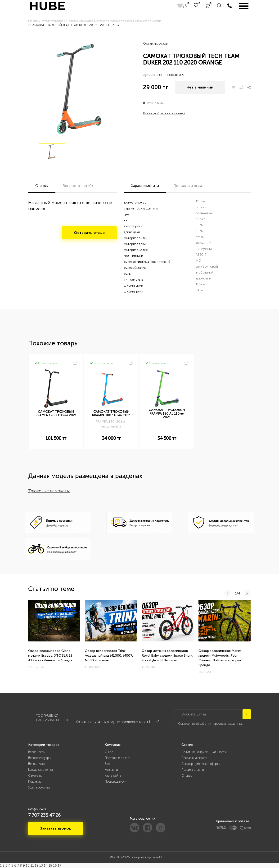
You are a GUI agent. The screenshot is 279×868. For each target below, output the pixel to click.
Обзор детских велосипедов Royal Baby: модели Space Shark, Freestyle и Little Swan (167, 656)
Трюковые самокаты (49, 491)
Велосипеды (37, 752)
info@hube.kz (37, 809)
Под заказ (35, 782)
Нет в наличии (200, 87)
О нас (109, 752)
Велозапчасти (38, 764)
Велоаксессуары (39, 758)
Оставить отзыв (155, 44)
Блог (108, 764)
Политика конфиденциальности (204, 752)
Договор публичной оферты (201, 764)
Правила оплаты (193, 770)
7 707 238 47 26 (44, 815)
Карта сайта (113, 776)
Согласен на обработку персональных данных (210, 724)
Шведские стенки (40, 770)
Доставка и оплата (118, 758)
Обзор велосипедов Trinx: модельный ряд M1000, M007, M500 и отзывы (109, 656)
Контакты (111, 770)
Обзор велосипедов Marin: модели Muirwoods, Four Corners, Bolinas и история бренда (220, 658)
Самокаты (35, 776)
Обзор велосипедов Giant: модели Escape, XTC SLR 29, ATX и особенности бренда (51, 656)
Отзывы (187, 776)
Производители (116, 782)
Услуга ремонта (39, 787)
